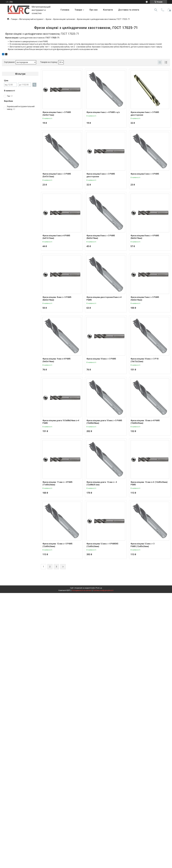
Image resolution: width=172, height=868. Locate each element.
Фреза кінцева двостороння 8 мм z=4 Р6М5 (104, 299)
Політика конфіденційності (103, 590)
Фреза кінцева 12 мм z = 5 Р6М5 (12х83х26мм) (57, 545)
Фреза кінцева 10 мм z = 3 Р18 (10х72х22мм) (144, 360)
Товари (78, 10)
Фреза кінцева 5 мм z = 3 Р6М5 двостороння (101, 175)
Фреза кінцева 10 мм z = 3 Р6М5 (101, 359)
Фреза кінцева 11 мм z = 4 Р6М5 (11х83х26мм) (57, 483)
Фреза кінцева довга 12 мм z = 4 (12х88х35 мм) (102, 483)
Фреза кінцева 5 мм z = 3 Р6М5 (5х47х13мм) (57, 175)
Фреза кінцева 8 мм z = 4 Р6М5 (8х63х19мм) (145, 237)
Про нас (94, 10)
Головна (65, 10)
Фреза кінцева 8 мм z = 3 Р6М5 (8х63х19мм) (101, 237)
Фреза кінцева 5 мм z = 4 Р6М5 (145, 174)
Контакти (108, 10)
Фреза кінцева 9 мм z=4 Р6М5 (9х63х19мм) (57, 360)
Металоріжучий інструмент (31, 19)
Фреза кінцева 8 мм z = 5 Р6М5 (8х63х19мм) (57, 299)
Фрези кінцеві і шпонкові (64, 19)
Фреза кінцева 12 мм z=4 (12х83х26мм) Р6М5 (149, 483)
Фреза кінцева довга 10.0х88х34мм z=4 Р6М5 (61, 422)
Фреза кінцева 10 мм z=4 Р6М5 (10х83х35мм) (145, 422)
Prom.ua (99, 588)
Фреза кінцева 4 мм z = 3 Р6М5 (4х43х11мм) (57, 114)
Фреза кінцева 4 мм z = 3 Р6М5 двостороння (145, 114)
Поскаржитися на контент (82, 590)
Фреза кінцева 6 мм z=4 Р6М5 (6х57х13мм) (56, 237)
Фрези (48, 19)
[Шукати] (156, 10)
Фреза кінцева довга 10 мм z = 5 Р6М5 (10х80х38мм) (104, 422)
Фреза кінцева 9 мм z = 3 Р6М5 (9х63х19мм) (145, 299)
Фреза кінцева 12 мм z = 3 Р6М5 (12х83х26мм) (143, 545)
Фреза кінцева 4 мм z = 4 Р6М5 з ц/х (103, 112)
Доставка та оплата (129, 10)
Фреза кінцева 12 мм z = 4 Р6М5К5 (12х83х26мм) (102, 545)
